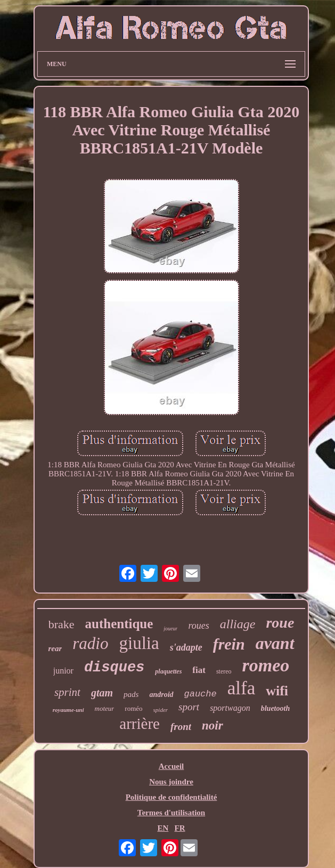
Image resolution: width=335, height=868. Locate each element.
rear (55, 648)
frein (229, 644)
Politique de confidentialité (171, 797)
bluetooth (275, 708)
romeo (266, 665)
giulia (139, 643)
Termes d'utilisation (171, 813)
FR (180, 828)
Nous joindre (171, 782)
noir (213, 725)
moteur (105, 708)
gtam (102, 693)
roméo (133, 708)
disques (114, 668)
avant (275, 643)
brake (62, 624)
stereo (224, 671)
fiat (199, 670)
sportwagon (230, 708)
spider (161, 710)
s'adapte (186, 647)
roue (280, 623)
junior (63, 671)
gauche (201, 694)
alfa (241, 688)
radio (90, 643)
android (161, 695)
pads (131, 694)
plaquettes (168, 671)
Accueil (171, 766)
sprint (67, 692)
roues (198, 626)
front (181, 727)
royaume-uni (68, 710)
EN (163, 828)
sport (189, 707)
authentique (119, 624)
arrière (140, 724)
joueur (170, 628)
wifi (277, 691)
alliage (238, 624)
